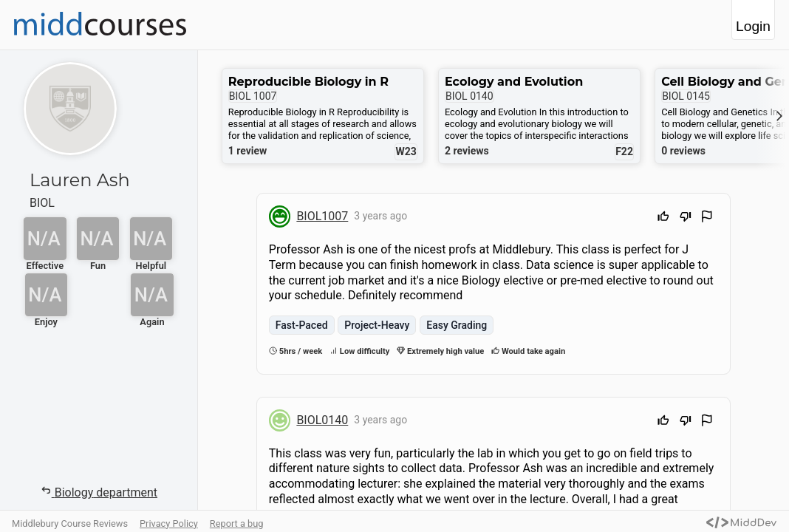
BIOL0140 (322, 420)
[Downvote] (686, 218)
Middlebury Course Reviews (70, 524)
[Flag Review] (707, 218)
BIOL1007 (322, 216)
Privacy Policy (169, 524)
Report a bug (237, 524)
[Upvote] (663, 218)
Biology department (99, 492)
